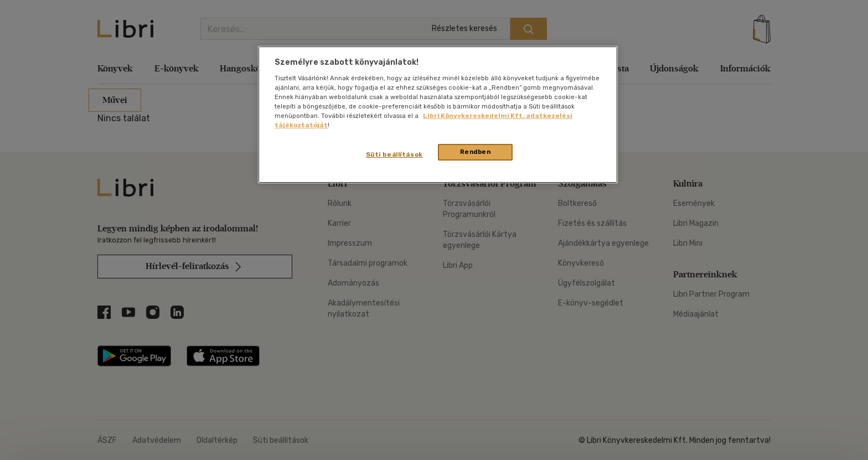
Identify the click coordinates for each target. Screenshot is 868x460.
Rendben (476, 152)
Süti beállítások (394, 154)
